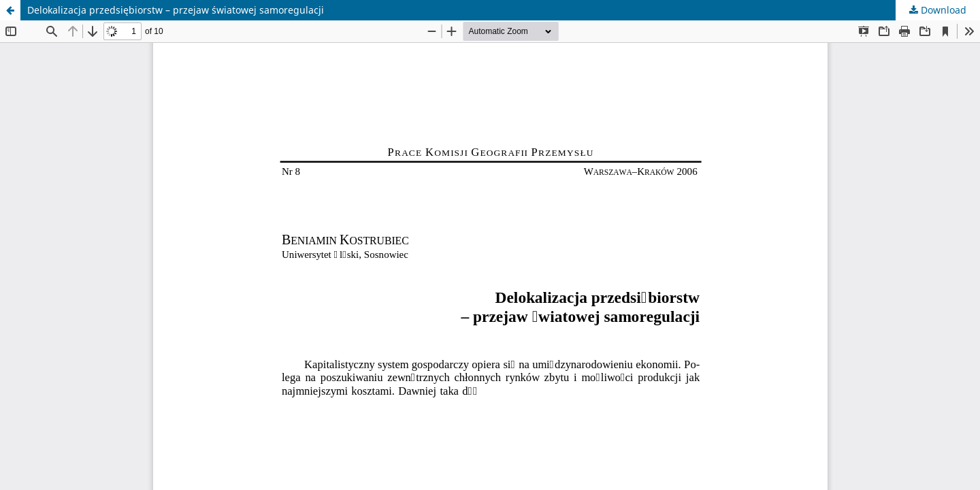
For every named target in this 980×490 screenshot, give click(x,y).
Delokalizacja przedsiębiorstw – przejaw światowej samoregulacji (176, 10)
